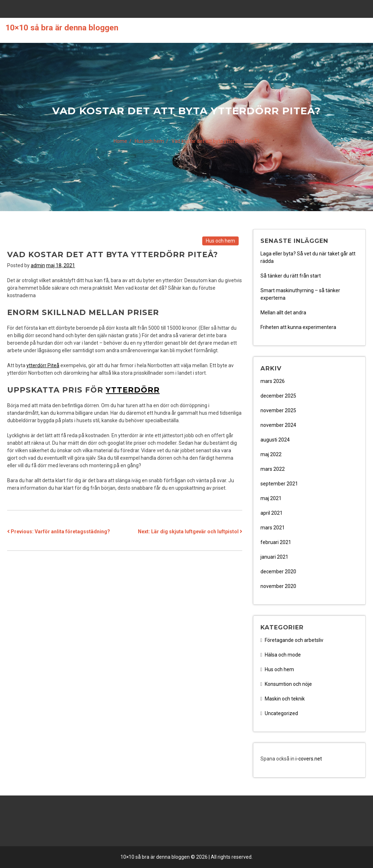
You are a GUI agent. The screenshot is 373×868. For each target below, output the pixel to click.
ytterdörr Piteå (43, 365)
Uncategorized (281, 713)
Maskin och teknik (285, 699)
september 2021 (279, 484)
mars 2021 (273, 528)
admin (38, 265)
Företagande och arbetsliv (294, 640)
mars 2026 (273, 381)
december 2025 (278, 396)
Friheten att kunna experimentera (298, 327)
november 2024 (278, 425)
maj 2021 (271, 498)
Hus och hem (220, 241)
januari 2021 (274, 557)
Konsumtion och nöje (288, 684)
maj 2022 (271, 454)
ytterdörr (133, 390)
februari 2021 (276, 542)
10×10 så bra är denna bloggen (62, 28)
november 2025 (278, 410)
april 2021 (272, 513)
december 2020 (278, 572)
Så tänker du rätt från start (291, 276)
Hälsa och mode (283, 655)
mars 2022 (273, 469)
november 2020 (278, 586)
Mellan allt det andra (283, 313)
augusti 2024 (275, 440)
